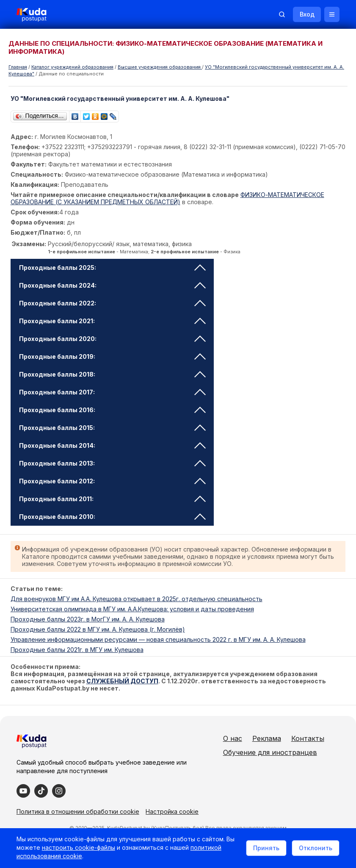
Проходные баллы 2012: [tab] (112, 481)
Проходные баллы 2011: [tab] (112, 499)
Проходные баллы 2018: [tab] (112, 374)
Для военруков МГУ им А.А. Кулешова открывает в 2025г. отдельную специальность (137, 599)
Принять (266, 848)
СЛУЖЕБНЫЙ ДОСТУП (122, 681)
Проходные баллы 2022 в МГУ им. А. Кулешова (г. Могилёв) (98, 629)
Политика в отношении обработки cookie (78, 825)
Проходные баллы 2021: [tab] (112, 321)
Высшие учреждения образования (160, 67)
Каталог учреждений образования (72, 67)
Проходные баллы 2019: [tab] (112, 356)
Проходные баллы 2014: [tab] (112, 445)
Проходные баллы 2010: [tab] (112, 517)
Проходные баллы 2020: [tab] (112, 339)
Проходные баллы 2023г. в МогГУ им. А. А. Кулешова (88, 619)
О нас (249, 738)
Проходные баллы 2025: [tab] (112, 268)
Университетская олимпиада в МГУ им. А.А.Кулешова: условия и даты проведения (132, 609)
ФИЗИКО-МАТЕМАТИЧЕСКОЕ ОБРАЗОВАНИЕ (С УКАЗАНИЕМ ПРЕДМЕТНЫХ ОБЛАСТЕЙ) (167, 198)
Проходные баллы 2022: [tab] (112, 303)
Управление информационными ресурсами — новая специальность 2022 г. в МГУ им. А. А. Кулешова (158, 639)
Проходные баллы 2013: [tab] (112, 463)
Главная (18, 67)
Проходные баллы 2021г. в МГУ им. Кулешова (77, 650)
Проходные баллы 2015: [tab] (112, 428)
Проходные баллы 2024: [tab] (112, 285)
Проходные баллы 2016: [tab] (112, 410)
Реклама (283, 738)
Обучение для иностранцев (287, 766)
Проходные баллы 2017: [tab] (112, 392)
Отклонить (315, 848)
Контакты (256, 752)
